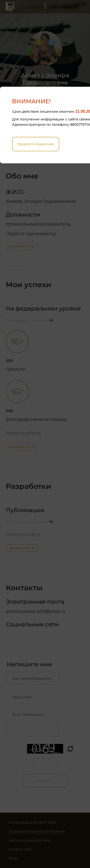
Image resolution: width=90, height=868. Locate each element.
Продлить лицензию (36, 144)
